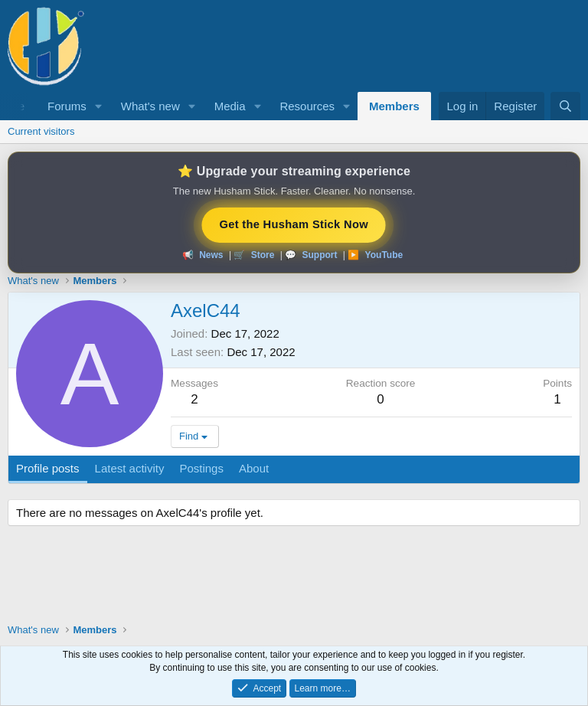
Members (394, 106)
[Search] (565, 106)
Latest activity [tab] (130, 468)
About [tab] (254, 468)
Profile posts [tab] (48, 468)
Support (319, 255)
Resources (307, 106)
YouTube (384, 255)
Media (230, 106)
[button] (99, 106)
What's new (150, 106)
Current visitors (41, 131)
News (211, 255)
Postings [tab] (201, 468)
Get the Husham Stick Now (294, 224)
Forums (67, 106)
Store (263, 255)
